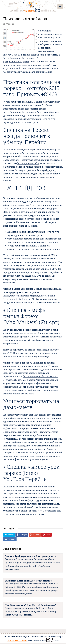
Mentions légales (21, 636)
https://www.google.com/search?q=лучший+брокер (31, 112)
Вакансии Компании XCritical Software (28, 581)
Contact (7, 636)
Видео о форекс (27, 500)
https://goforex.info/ (28, 163)
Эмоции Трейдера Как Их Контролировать (30, 556)
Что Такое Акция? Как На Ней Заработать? (30, 605)
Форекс (10, 24)
